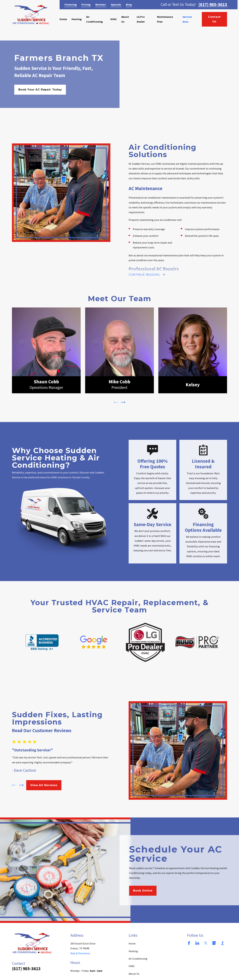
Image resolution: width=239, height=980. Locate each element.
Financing (71, 4)
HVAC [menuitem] (114, 19)
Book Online (143, 893)
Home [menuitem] (63, 19)
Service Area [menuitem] (187, 19)
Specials (116, 4)
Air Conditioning (138, 959)
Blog (129, 4)
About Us (134, 974)
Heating (133, 951)
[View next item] (123, 405)
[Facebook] (189, 943)
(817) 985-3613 (213, 5)
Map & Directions (80, 953)
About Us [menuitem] (125, 19)
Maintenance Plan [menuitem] (165, 19)
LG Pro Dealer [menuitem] (141, 19)
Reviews (101, 4)
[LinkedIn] (197, 943)
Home (132, 943)
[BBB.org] (222, 943)
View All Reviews (44, 785)
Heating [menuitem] (77, 19)
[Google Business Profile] (214, 943)
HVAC (132, 966)
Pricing (86, 4)
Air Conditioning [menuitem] (94, 19)
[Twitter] (206, 943)
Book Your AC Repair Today (40, 89)
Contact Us (214, 19)
